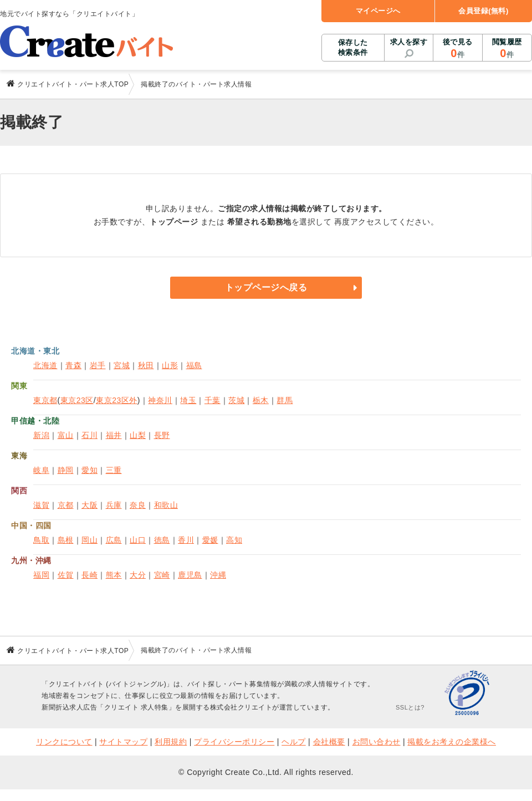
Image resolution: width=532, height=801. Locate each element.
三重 (114, 470)
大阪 (89, 505)
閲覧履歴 (507, 49)
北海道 (45, 365)
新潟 (41, 435)
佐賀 (66, 575)
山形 (170, 365)
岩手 (98, 365)
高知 (234, 540)
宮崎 (162, 575)
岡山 (89, 540)
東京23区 (77, 400)
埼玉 (188, 400)
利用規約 (171, 742)
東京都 (45, 400)
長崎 (89, 575)
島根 (66, 540)
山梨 (138, 435)
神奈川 (160, 400)
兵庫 (114, 505)
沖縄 (218, 575)
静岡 (66, 470)
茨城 (236, 400)
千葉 (213, 400)
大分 (138, 575)
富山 (66, 435)
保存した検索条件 (353, 47)
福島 (194, 365)
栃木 (261, 400)
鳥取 (41, 540)
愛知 (89, 470)
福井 (114, 435)
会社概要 (329, 742)
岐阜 (41, 470)
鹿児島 (190, 575)
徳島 (162, 540)
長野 (162, 435)
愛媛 (210, 540)
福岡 (41, 575)
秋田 (146, 365)
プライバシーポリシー (234, 742)
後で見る (457, 49)
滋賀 (41, 505)
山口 (138, 540)
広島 (114, 540)
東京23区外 (117, 400)
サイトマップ (123, 742)
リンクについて (64, 742)
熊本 (114, 575)
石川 (89, 435)
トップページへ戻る (266, 287)
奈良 (138, 505)
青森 (73, 365)
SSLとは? (410, 707)
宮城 (122, 365)
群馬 (285, 400)
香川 (186, 540)
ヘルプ (294, 742)
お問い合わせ (377, 742)
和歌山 (166, 505)
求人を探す (409, 42)
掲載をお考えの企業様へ (452, 742)
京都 (66, 505)
